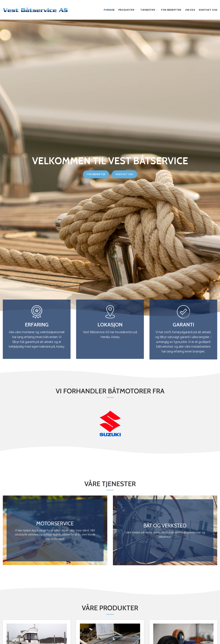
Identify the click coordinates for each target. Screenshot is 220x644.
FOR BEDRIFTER (96, 174)
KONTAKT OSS (124, 174)
